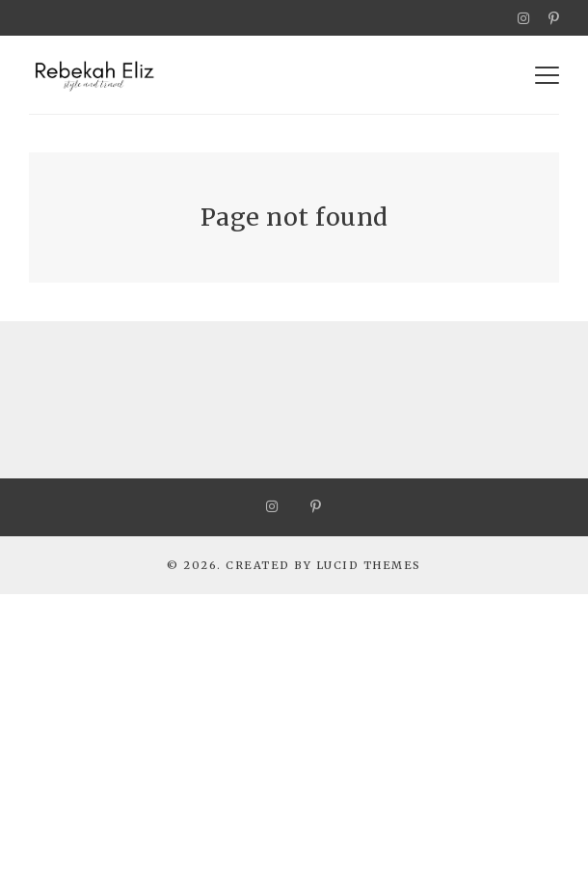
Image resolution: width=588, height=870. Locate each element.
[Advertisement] (294, 729)
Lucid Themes (369, 565)
